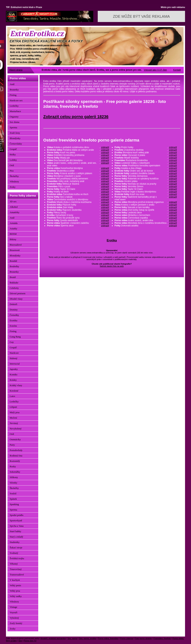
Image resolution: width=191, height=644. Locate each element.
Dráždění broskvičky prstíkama (78, 155)
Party (12, 445)
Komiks (14, 374)
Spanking (14, 504)
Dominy (14, 310)
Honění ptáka (146, 181)
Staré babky (15, 531)
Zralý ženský (16, 623)
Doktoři (13, 304)
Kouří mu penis (78, 153)
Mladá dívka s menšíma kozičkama (78, 202)
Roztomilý (15, 461)
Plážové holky (78, 205)
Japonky (14, 369)
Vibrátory (14, 182)
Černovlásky (16, 144)
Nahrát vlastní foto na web (112, 266)
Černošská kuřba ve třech (78, 194)
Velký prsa (15, 591)
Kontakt (177, 70)
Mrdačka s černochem (146, 215)
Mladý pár (78, 158)
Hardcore (14, 353)
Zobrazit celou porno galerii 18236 (76, 117)
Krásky (13, 380)
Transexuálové (17, 575)
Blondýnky (15, 138)
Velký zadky (16, 596)
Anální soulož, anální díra (146, 220)
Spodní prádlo (17, 515)
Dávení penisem (18, 293)
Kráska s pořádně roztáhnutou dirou (78, 147)
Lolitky (13, 160)
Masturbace (15, 111)
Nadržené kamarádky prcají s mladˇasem (146, 198)
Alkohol (14, 207)
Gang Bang (15, 337)
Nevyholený (16, 429)
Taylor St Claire (78, 189)
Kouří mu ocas (146, 194)
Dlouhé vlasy (16, 299)
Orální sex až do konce (146, 171)
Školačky (14, 176)
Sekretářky (15, 472)
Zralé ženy (15, 133)
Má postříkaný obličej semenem (78, 179)
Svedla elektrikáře (78, 220)
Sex (20, 641)
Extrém (13, 326)
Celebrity (14, 288)
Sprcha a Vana (17, 526)
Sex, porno (72, 638)
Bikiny (13, 239)
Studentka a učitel (78, 171)
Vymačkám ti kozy (78, 215)
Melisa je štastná (78, 184)
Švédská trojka (17, 558)
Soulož (13, 493)
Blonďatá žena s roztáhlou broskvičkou (146, 223)
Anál (12, 84)
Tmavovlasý (16, 569)
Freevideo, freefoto (162, 638)
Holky (13, 154)
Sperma (13, 127)
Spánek (13, 499)
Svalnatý (14, 553)
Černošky (14, 315)
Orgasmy (14, 117)
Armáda (14, 223)
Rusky (13, 466)
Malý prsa (15, 412)
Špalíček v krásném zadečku (78, 223)
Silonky (13, 483)
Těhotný (14, 564)
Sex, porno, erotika (88, 638)
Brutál (13, 277)
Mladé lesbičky (146, 158)
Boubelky (14, 266)
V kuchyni (15, 580)
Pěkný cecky (78, 213)
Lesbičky (14, 106)
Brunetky (14, 90)
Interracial (15, 364)
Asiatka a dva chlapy (146, 168)
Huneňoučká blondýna (78, 168)
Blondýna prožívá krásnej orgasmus (146, 202)
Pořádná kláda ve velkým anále (78, 150)
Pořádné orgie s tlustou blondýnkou (146, 192)
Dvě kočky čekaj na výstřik (146, 210)
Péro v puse (78, 186)
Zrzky (13, 187)
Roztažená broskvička (146, 160)
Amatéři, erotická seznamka (53, 638)
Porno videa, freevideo (108, 638)
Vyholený (14, 618)
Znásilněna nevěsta (146, 150)
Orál (12, 165)
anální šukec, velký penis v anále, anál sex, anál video (78, 164)
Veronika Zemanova (146, 176)
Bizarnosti (15, 250)
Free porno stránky (143, 638)
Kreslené (14, 391)
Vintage (13, 607)
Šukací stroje (16, 548)
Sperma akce (78, 226)
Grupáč (13, 149)
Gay (12, 342)
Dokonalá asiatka (146, 226)
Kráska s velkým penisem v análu (146, 205)
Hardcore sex (16, 100)
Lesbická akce (146, 213)
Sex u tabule (78, 197)
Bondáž (13, 261)
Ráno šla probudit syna (78, 218)
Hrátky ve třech (78, 192)
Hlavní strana (16, 70)
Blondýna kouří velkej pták (146, 153)
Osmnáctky (15, 439)
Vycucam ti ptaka (146, 155)
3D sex (13, 201)
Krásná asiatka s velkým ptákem (78, 173)
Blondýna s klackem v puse (78, 176)
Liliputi (13, 407)
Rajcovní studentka (78, 210)
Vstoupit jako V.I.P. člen (155, 70)
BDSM (13, 234)
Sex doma (15, 122)
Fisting (13, 95)
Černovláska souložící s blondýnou (78, 200)
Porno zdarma (127, 638)
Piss (12, 171)
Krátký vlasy (16, 385)
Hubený (14, 358)
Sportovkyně (16, 520)
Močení (13, 418)
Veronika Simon (146, 186)
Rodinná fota (16, 456)
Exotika (13, 320)
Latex (12, 396)
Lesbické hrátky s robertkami (146, 163)
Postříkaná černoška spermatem (146, 166)
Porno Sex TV (30, 641)
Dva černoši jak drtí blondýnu (78, 160)
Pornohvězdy (16, 450)
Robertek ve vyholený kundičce (146, 179)
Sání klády (78, 207)
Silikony (14, 477)
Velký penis (15, 585)
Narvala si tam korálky (146, 207)
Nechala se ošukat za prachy (146, 184)
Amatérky (15, 212)
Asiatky (13, 228)
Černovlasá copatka (146, 218)
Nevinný (14, 423)
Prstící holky (146, 147)
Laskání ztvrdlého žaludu (146, 173)
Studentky (15, 542)
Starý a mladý (16, 537)
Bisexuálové (16, 245)
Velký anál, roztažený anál (78, 181)
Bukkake (14, 283)
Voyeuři (14, 612)
